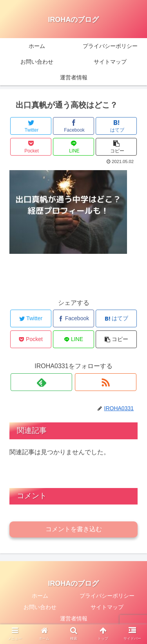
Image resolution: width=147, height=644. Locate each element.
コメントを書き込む (74, 529)
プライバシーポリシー (107, 596)
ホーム (40, 596)
